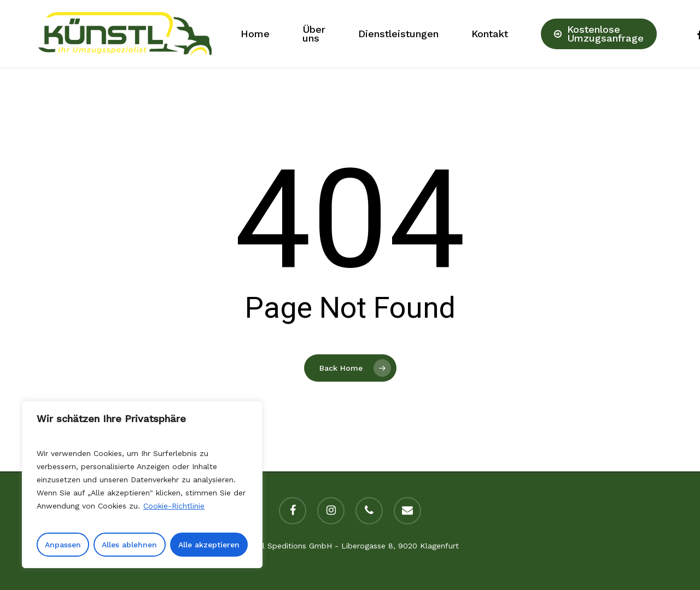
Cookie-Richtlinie (174, 506)
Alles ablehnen (129, 545)
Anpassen (63, 545)
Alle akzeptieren (209, 545)
